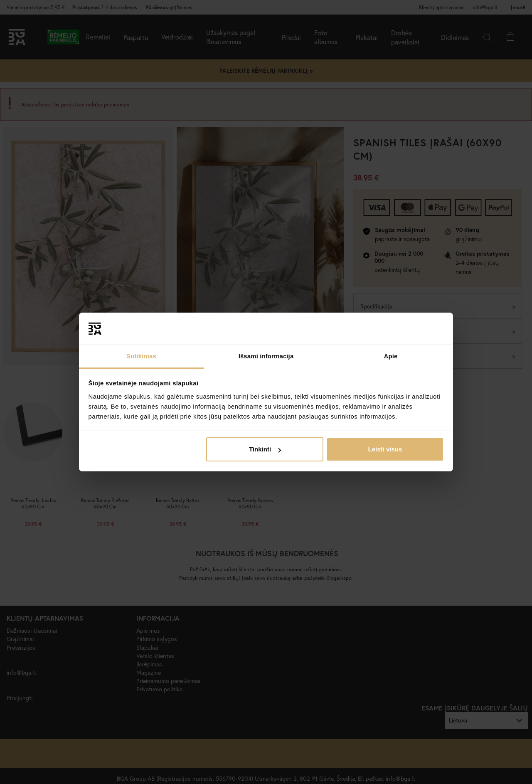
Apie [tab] (391, 356)
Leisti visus (385, 449)
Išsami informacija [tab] (266, 356)
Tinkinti (265, 449)
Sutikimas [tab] (141, 356)
